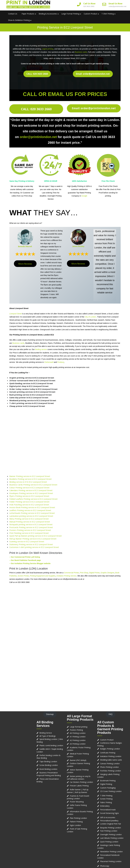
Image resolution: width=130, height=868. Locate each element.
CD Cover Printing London (111, 791)
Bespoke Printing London (111, 828)
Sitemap (50, 714)
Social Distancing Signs (110, 813)
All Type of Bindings (48, 736)
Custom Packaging (108, 788)
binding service (41, 349)
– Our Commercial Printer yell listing (25, 557)
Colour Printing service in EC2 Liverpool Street (29, 488)
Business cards (81, 52)
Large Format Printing (70, 14)
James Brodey (78, 246)
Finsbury (61, 362)
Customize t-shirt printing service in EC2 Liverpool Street (34, 547)
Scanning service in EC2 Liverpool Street (27, 541)
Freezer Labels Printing (79, 786)
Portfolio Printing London (111, 771)
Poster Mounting (77, 802)
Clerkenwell (49, 362)
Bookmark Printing (108, 781)
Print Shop (84, 573)
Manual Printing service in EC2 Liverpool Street (30, 522)
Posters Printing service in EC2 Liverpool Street (30, 530)
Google (84, 196)
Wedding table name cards (111, 760)
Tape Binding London (48, 761)
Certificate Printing (108, 753)
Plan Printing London (78, 818)
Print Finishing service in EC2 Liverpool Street (29, 533)
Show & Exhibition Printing (19, 20)
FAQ (111, 714)
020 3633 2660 (89, 6)
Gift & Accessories (108, 817)
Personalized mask (108, 810)
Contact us (13, 14)
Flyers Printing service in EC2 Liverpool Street (29, 496)
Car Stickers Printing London (81, 782)
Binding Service (46, 733)
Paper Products (28, 14)
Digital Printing (106, 784)
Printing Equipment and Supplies (43, 576)
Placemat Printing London (111, 861)
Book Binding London (48, 769)
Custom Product (90, 14)
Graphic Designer (107, 573)
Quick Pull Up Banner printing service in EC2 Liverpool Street (36, 536)
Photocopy (105, 866)
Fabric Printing (106, 802)
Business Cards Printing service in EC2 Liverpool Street (33, 485)
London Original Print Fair (111, 824)
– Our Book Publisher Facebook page (25, 560)
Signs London (75, 825)
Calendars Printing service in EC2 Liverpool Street (31, 490)
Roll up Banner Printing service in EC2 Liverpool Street (33, 539)
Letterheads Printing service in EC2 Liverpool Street (32, 513)
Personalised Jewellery (109, 821)
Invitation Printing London (111, 756)
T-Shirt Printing (108, 14)
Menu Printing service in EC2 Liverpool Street (29, 519)
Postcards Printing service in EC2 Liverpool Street (31, 527)
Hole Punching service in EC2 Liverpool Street (29, 505)
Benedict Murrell (25, 246)
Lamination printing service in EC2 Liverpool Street (31, 516)
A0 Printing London (78, 733)
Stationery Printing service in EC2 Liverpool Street (31, 544)
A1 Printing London (78, 737)
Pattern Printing (76, 822)
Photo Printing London (109, 767)
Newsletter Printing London (111, 852)
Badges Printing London (110, 749)
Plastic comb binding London (51, 745)
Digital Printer (94, 573)
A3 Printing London (78, 744)
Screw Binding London (49, 765)
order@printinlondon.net (117, 6)
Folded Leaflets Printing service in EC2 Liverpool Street (33, 499)
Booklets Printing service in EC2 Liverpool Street (30, 479)
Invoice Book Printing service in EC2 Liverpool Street (32, 507)
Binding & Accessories (48, 14)
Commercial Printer (71, 573)
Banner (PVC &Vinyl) (78, 760)
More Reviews (25, 264)
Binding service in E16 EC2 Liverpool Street (28, 482)
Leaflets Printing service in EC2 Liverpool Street (30, 510)
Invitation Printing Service (67, 576)
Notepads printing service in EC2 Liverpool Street (31, 524)
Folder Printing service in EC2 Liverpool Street (29, 502)
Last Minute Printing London (112, 838)
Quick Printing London (109, 842)
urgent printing (48, 49)
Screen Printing (106, 799)
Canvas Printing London (110, 764)
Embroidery (105, 806)
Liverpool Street (16, 314)
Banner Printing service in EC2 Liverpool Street (30, 476)
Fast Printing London (109, 831)
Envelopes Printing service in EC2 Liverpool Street (31, 493)
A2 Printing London (78, 740)
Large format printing (79, 727)
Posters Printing (76, 730)
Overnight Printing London (111, 834)
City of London (90, 317)
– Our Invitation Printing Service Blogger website (30, 563)
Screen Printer (23, 576)
